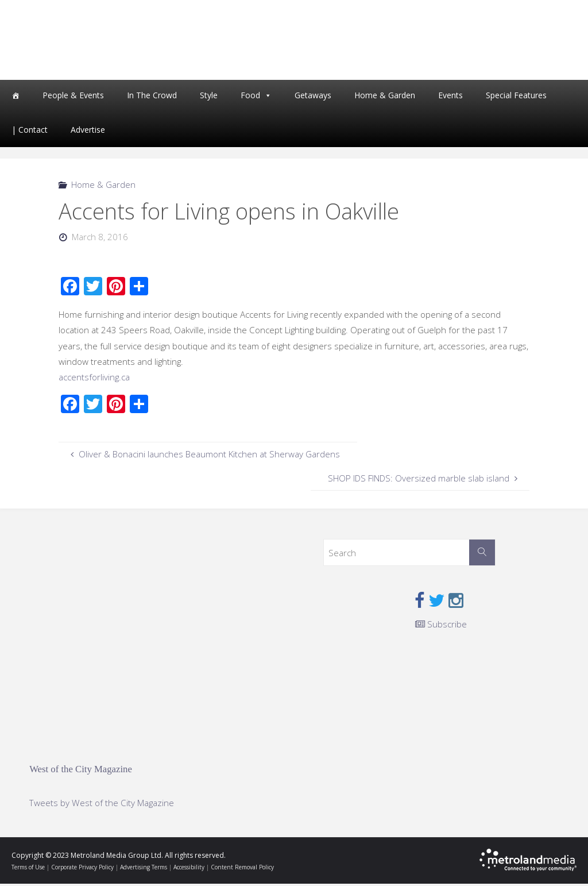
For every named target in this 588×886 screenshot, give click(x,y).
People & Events (73, 97)
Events (450, 97)
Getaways (313, 97)
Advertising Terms (144, 869)
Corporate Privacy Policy (82, 869)
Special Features (516, 97)
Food (250, 97)
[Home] (16, 98)
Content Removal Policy (242, 869)
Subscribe (441, 626)
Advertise (88, 132)
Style (209, 97)
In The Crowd (152, 97)
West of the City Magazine (81, 771)
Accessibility (189, 869)
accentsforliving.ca (94, 379)
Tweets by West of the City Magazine (102, 806)
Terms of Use (28, 869)
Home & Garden (385, 97)
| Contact (30, 132)
